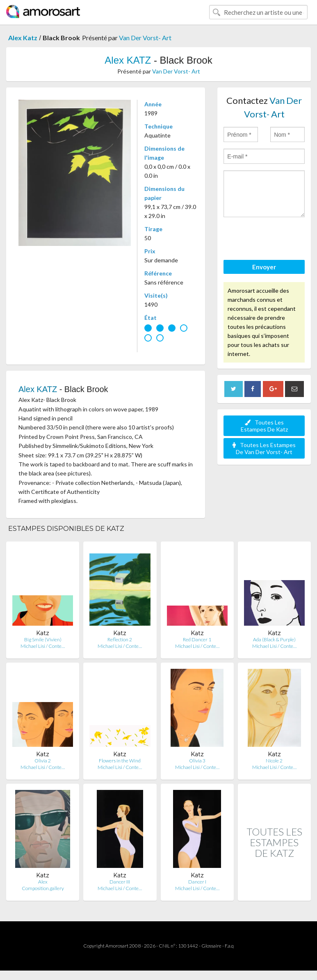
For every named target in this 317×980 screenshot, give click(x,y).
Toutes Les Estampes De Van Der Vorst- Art (264, 448)
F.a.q (229, 946)
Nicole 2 (274, 761)
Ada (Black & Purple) (274, 639)
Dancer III (120, 882)
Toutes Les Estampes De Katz (264, 426)
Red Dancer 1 (197, 639)
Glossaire (211, 946)
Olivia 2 (43, 761)
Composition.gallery (43, 888)
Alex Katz (23, 38)
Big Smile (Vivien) (43, 639)
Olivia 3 (197, 761)
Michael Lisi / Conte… (43, 646)
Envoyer (264, 267)
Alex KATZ (128, 60)
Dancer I (197, 882)
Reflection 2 (120, 639)
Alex (43, 882)
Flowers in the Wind (120, 761)
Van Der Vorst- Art (145, 38)
